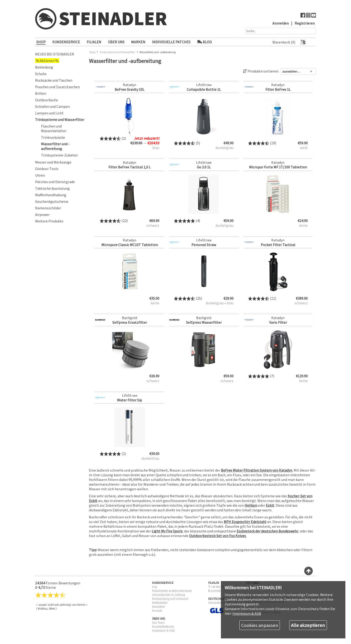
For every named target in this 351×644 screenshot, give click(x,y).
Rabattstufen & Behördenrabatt (172, 591)
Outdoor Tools (47, 169)
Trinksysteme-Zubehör (59, 155)
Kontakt (157, 611)
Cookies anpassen (260, 625)
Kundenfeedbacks (163, 627)
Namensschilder (48, 208)
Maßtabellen (160, 603)
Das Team (158, 623)
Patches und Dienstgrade (55, 182)
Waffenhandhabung (51, 195)
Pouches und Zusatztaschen (57, 87)
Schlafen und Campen (52, 106)
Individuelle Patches (171, 42)
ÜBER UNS (116, 42)
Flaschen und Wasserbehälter (54, 128)
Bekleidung (44, 67)
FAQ (155, 587)
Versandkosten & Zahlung (168, 595)
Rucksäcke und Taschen (54, 80)
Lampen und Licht (49, 113)
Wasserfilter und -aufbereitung (55, 146)
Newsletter (159, 607)
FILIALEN (94, 42)
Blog (204, 42)
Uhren (40, 175)
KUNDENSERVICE (66, 42)
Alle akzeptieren (308, 625)
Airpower (42, 215)
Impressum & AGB (163, 631)
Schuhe (41, 74)
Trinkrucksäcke (53, 137)
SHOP (41, 42)
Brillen (41, 93)
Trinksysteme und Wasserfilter (60, 120)
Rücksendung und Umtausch (170, 599)
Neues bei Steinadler (55, 54)
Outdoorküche (47, 100)
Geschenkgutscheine (52, 201)
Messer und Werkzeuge (53, 162)
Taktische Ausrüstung (52, 188)
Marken (138, 42)
